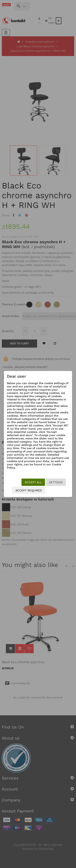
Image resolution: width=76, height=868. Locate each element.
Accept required (29, 490)
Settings (56, 482)
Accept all (33, 482)
